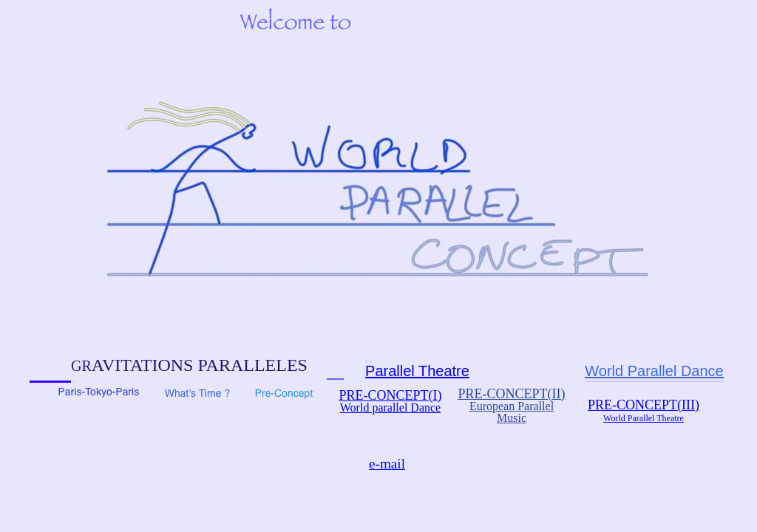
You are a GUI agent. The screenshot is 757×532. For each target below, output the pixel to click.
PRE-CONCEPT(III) (644, 405)
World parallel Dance (390, 407)
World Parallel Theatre (644, 418)
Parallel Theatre (417, 371)
